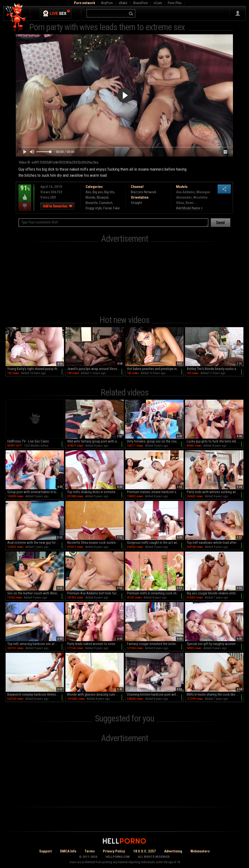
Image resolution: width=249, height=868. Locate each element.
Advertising (173, 851)
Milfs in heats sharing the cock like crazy (215, 694)
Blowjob (103, 197)
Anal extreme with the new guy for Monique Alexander (36, 543)
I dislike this (25, 207)
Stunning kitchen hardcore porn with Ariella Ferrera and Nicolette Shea (155, 694)
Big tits (109, 192)
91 (25, 192)
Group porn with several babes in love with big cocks (36, 492)
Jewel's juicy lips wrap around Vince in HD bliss (95, 369)
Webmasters (200, 851)
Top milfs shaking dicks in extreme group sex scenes (95, 492)
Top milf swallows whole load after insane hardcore (215, 543)
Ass (88, 192)
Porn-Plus (175, 3)
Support (45, 851)
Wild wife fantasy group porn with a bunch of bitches (95, 441)
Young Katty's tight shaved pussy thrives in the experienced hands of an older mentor (36, 369)
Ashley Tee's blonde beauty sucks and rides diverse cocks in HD (215, 369)
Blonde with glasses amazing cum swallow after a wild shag (95, 694)
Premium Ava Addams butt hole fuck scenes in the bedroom (95, 593)
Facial (107, 208)
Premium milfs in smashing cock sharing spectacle (155, 593)
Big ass (98, 192)
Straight (136, 203)
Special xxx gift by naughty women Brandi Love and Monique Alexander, (215, 644)
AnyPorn (107, 3)
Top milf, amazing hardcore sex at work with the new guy (36, 644)
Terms (90, 851)
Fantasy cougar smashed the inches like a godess (155, 644)
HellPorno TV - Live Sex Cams (28, 441)
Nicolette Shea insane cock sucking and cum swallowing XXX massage (95, 543)
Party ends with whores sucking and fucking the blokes (215, 492)
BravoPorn (141, 3)
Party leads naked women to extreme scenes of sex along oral (95, 644)
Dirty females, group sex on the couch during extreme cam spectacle (155, 441)
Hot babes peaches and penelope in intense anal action (155, 369)
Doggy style (94, 208)
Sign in (238, 13)
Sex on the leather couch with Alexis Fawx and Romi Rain (36, 593)
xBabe (123, 3)
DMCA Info (68, 851)
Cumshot (106, 203)
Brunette (92, 203)
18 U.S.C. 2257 (145, 851)
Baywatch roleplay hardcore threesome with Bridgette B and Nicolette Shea (36, 694)
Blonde (90, 197)
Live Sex (56, 13)
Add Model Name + (189, 208)
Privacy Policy (114, 851)
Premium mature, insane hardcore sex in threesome (155, 492)
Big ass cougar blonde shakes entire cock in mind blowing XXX (215, 593)
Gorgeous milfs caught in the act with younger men (155, 543)
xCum (158, 3)
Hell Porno (16, 18)
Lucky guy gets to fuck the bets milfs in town (215, 441)
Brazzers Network (144, 192)
